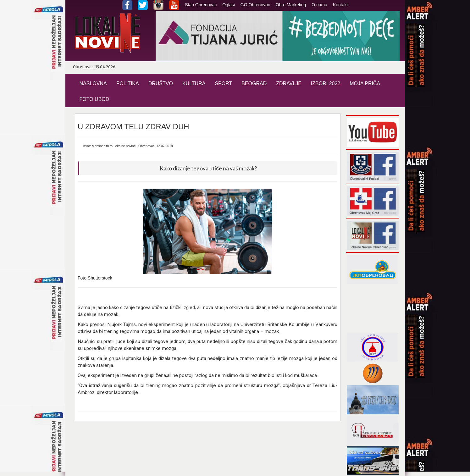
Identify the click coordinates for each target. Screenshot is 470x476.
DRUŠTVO (161, 83)
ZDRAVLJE (289, 83)
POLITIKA (128, 83)
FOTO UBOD (94, 99)
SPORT (223, 83)
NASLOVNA (93, 83)
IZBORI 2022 (326, 83)
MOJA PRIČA (365, 83)
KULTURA (194, 83)
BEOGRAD (254, 83)
